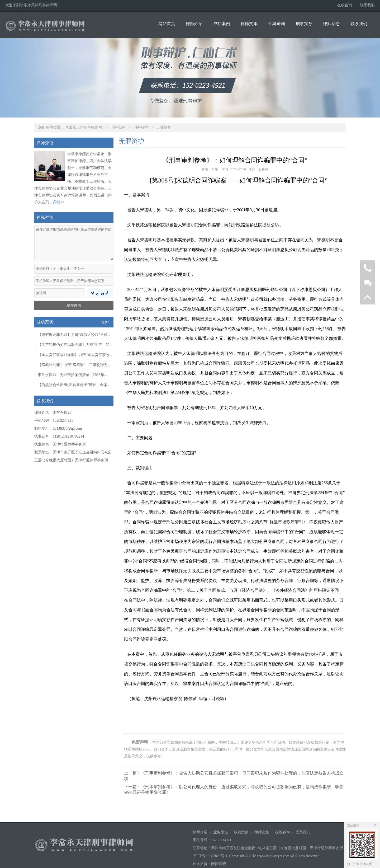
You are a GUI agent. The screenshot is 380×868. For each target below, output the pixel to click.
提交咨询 (74, 305)
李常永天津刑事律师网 (84, 127)
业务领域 (221, 832)
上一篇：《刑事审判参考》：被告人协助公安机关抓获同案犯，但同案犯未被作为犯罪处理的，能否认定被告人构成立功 (234, 776)
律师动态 (331, 24)
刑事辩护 (141, 127)
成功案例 (222, 24)
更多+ (105, 322)
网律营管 (218, 864)
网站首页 (167, 24)
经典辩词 (277, 24)
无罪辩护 (164, 127)
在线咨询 (345, 5)
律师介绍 (194, 24)
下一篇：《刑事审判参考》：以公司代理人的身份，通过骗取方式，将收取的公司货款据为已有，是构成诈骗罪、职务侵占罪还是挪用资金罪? (234, 790)
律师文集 (249, 24)
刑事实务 (304, 24)
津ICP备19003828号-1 (210, 856)
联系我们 (367, 5)
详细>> (59, 202)
